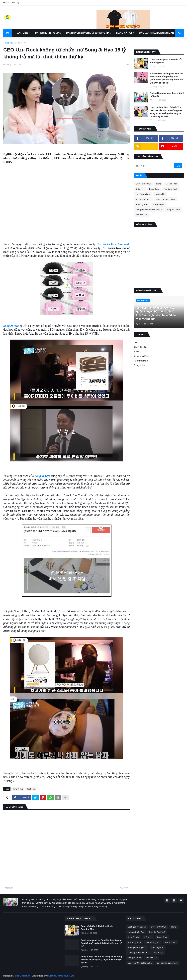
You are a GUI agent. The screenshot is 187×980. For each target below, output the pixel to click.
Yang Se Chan (173, 210)
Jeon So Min (172, 184)
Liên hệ (16, 3)
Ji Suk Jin (140, 189)
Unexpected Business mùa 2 (149, 210)
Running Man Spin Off (138, 953)
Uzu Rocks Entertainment (113, 244)
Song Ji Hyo (21, 43)
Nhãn (139, 176)
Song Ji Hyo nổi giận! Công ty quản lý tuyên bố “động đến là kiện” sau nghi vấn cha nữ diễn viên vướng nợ (156, 313)
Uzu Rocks (31, 789)
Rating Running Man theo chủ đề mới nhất (167, 95)
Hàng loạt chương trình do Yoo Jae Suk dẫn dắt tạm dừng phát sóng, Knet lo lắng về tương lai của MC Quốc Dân (166, 112)
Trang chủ (8, 43)
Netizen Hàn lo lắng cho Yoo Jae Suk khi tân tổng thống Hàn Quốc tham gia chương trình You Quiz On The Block (167, 78)
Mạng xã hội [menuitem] (124, 33)
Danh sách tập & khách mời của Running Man (166, 61)
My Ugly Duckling (144, 199)
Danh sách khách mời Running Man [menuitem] (89, 33)
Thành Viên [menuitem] (21, 33)
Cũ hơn (124, 888)
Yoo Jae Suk (141, 215)
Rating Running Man (166, 199)
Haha (159, 184)
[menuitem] (7, 33)
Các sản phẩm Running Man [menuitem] (156, 33)
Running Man (142, 204)
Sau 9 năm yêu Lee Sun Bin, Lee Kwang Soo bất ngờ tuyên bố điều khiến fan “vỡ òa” (101, 943)
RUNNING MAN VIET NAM (61, 976)
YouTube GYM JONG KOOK (140, 963)
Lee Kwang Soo (143, 194)
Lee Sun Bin (160, 194)
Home (6, 3)
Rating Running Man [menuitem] (48, 33)
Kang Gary (154, 189)
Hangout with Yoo (136, 932)
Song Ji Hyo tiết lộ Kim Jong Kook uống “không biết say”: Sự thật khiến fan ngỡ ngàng (101, 960)
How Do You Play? (157, 932)
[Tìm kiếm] (154, 166)
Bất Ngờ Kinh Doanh (137, 927)
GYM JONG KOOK (144, 184)
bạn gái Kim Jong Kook (167, 963)
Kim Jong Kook (171, 189)
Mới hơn (9, 888)
